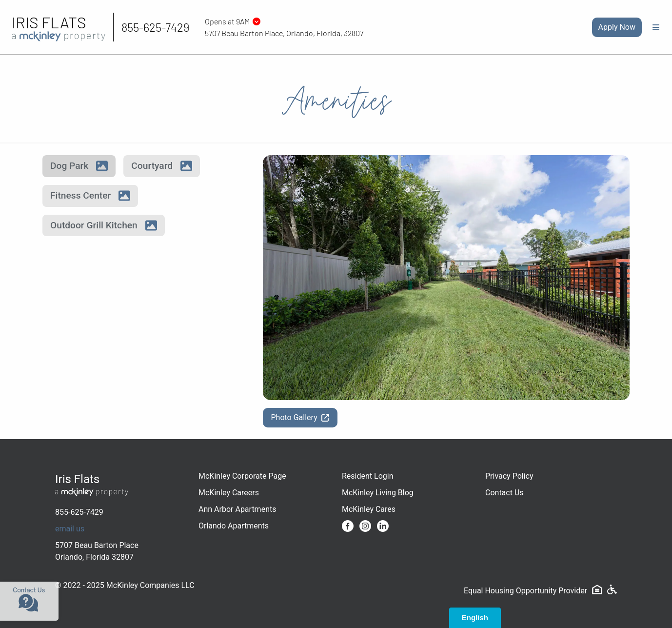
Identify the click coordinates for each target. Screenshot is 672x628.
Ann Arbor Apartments (237, 509)
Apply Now (617, 27)
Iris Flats (49, 22)
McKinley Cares (369, 509)
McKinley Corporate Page (242, 476)
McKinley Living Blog (378, 493)
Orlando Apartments (234, 526)
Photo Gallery (300, 417)
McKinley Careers (229, 493)
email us (70, 529)
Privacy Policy (509, 476)
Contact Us (504, 493)
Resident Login (368, 476)
